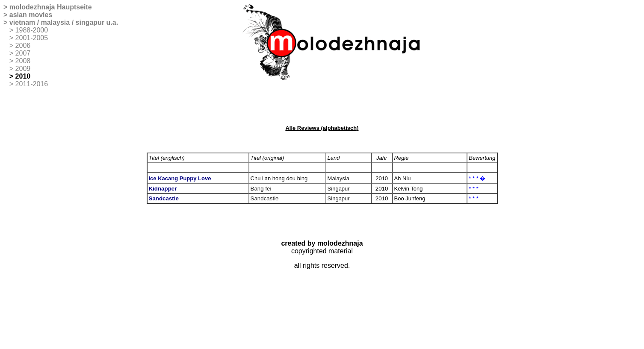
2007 (23, 53)
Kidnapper (163, 189)
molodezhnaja (32, 7)
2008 (23, 61)
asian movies (31, 15)
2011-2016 (32, 84)
